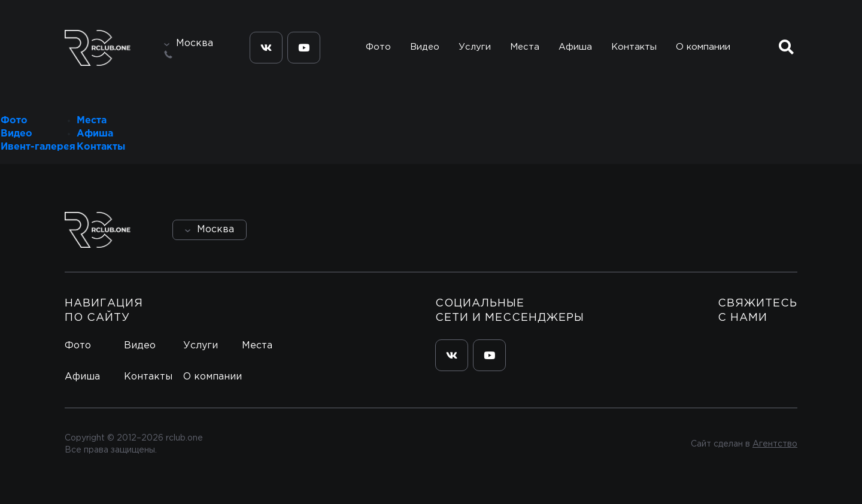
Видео (425, 47)
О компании (703, 47)
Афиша (575, 47)
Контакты (634, 47)
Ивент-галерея (38, 147)
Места (525, 47)
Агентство (775, 444)
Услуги (475, 47)
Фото (378, 47)
